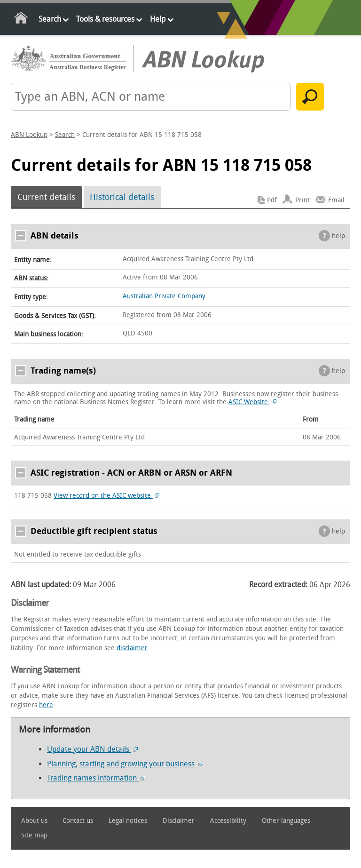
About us (34, 821)
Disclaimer (179, 821)
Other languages (286, 821)
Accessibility (228, 821)
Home (21, 20)
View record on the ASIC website (106, 496)
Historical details (122, 197)
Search (50, 19)
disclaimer (132, 648)
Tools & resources (105, 19)
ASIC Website (252, 402)
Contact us (78, 821)
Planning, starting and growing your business (125, 764)
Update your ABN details (92, 749)
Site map (34, 835)
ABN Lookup (29, 135)
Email (336, 200)
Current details (46, 197)
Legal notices (128, 821)
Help (158, 19)
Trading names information (96, 778)
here (46, 705)
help (338, 236)
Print (302, 200)
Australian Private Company (164, 296)
